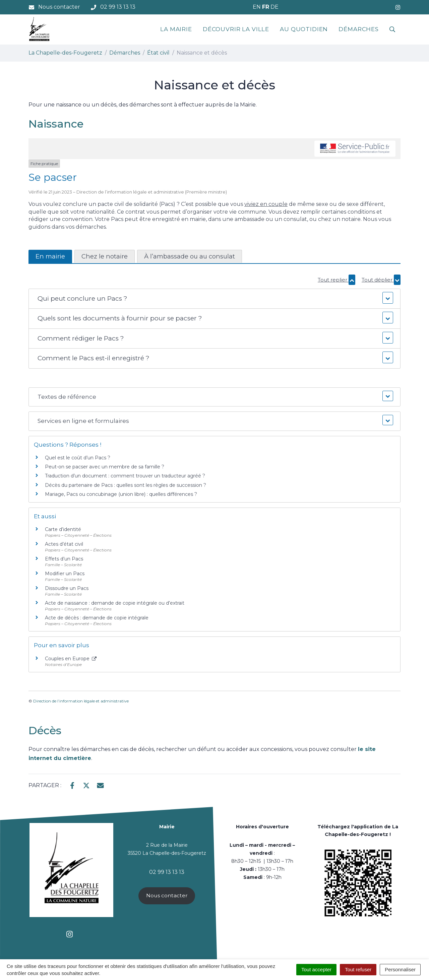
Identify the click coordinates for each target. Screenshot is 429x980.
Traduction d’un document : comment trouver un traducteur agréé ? (125, 476)
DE (274, 7)
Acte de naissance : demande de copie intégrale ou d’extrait (115, 603)
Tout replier (336, 280)
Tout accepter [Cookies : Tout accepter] (316, 969)
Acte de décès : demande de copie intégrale (97, 618)
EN (257, 7)
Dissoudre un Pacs (67, 588)
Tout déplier (381, 280)
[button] (214, 299)
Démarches (359, 29)
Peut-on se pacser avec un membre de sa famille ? (105, 467)
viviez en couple (266, 204)
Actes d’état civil (64, 544)
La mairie (176, 29)
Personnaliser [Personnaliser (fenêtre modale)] (400, 969)
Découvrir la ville (236, 29)
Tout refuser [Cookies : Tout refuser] (358, 969)
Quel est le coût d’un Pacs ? (78, 458)
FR (266, 7)
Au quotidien (304, 29)
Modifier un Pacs (65, 574)
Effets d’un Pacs (64, 559)
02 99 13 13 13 (167, 872)
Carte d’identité (63, 529)
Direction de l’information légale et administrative (81, 701)
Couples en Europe (71, 659)
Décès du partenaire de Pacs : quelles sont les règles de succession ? (126, 485)
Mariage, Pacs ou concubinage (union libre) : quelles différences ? (121, 494)
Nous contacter (167, 895)
